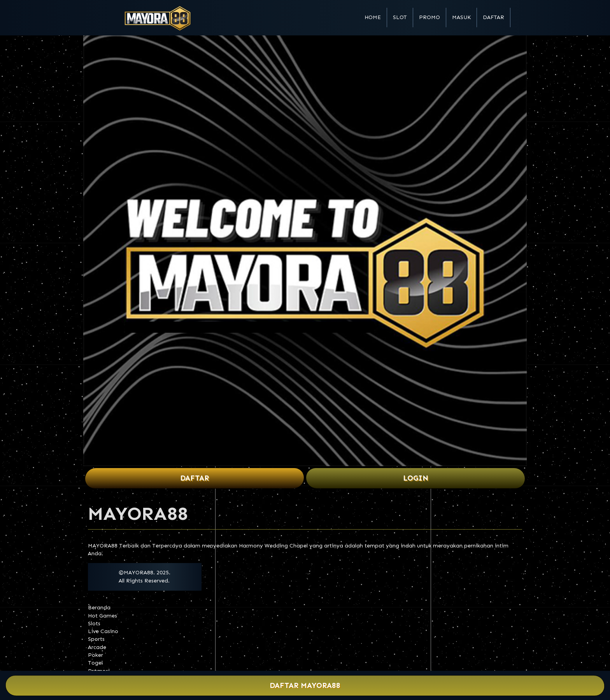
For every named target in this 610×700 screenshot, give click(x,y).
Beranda (99, 608)
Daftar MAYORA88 (305, 686)
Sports (96, 639)
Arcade (97, 647)
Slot (400, 17)
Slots (94, 624)
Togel (95, 663)
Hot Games (103, 616)
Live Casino (103, 631)
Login (416, 478)
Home (373, 17)
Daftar (493, 17)
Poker (96, 655)
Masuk (461, 17)
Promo (429, 17)
